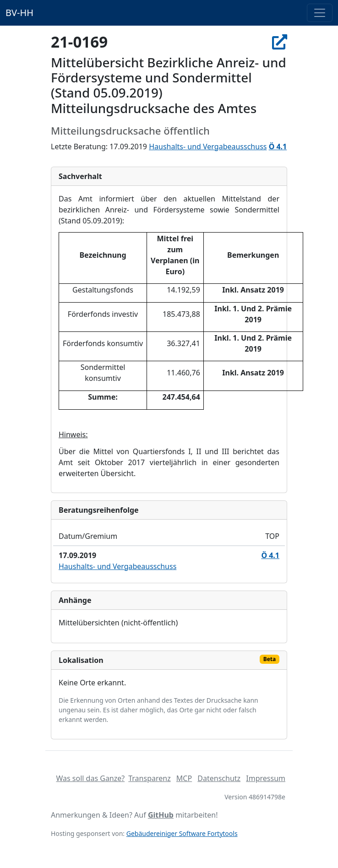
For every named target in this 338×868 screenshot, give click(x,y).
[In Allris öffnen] (280, 42)
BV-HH (19, 13)
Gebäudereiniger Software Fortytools (182, 833)
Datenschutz (219, 778)
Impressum (266, 778)
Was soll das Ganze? (90, 778)
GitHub (161, 815)
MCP (184, 778)
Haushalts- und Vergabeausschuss (208, 146)
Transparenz (149, 778)
